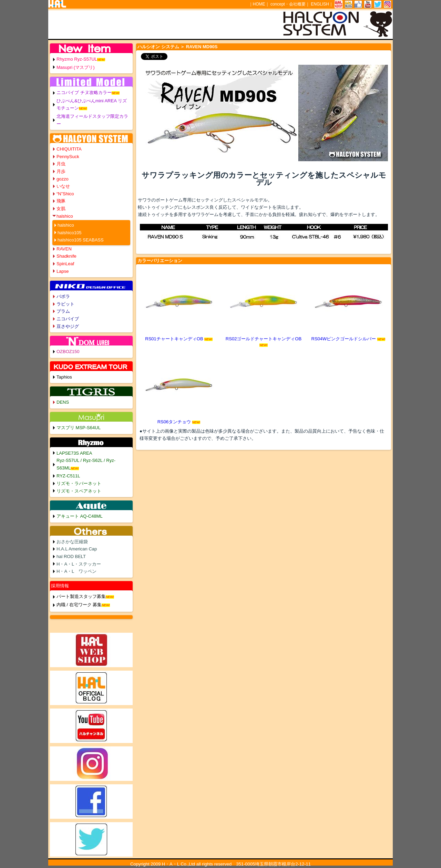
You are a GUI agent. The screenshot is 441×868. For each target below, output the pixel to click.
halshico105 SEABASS (81, 240)
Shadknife (66, 256)
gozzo (63, 179)
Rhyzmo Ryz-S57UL (77, 59)
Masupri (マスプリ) (76, 67)
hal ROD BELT (71, 556)
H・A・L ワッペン (76, 571)
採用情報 (60, 586)
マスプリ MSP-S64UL (79, 428)
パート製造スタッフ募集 (81, 596)
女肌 (61, 209)
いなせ (63, 186)
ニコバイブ (68, 319)
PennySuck (68, 157)
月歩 (61, 171)
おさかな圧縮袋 (72, 542)
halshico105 (69, 233)
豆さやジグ (68, 326)
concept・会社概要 (288, 4)
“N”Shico (65, 194)
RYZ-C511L (68, 476)
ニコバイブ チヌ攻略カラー (84, 92)
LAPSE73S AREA (74, 453)
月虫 (61, 164)
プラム (63, 311)
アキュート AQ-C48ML (80, 516)
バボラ (63, 296)
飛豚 (61, 201)
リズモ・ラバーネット (79, 483)
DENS (63, 402)
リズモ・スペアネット (79, 491)
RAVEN (64, 249)
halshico (65, 216)
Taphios (64, 377)
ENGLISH (320, 4)
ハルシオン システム (158, 47)
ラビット (65, 304)
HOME (259, 4)
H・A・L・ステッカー (79, 564)
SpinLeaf (65, 264)
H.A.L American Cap (77, 549)
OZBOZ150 (68, 352)
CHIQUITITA (69, 149)
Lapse (63, 271)
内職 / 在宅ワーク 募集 (79, 605)
